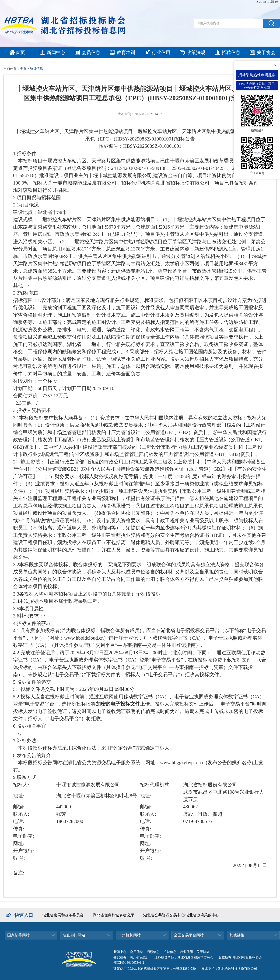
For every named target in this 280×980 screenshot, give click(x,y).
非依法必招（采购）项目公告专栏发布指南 (257, 86)
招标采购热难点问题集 (257, 75)
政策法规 (196, 52)
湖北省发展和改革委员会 (63, 915)
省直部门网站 (74, 935)
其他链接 (237, 935)
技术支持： (210, 969)
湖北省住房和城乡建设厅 (113, 915)
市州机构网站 (129, 935)
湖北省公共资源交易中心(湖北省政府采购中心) (182, 915)
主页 (23, 69)
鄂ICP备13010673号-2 (129, 963)
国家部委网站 (18, 935)
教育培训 (126, 52)
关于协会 (266, 52)
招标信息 (153, 952)
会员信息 (91, 52)
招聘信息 (231, 52)
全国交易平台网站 (189, 935)
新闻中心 (56, 52)
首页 (20, 52)
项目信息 (36, 69)
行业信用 (161, 52)
